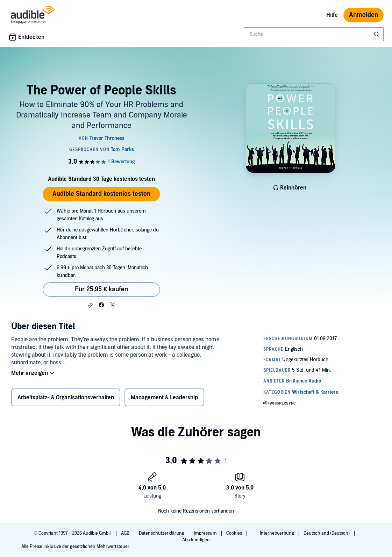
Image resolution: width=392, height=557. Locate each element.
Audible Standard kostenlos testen (101, 194)
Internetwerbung (277, 533)
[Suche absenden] (377, 34)
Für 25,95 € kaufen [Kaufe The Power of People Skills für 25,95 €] (101, 289)
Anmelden (364, 15)
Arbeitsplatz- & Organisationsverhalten (66, 398)
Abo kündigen (196, 540)
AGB (126, 533)
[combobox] (314, 34)
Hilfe (332, 15)
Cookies (235, 533)
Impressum (206, 533)
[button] (90, 305)
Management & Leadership (164, 398)
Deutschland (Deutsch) (327, 533)
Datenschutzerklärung (162, 533)
